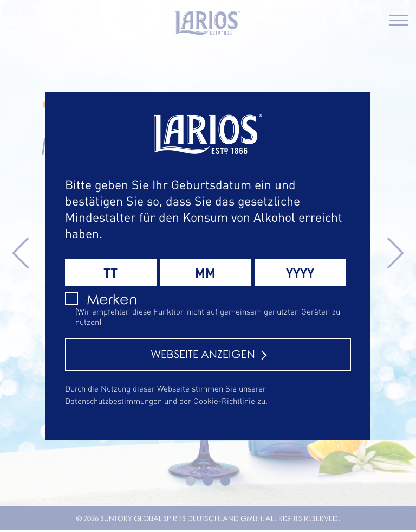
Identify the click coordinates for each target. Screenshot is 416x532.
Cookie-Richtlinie (224, 401)
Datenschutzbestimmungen (113, 401)
